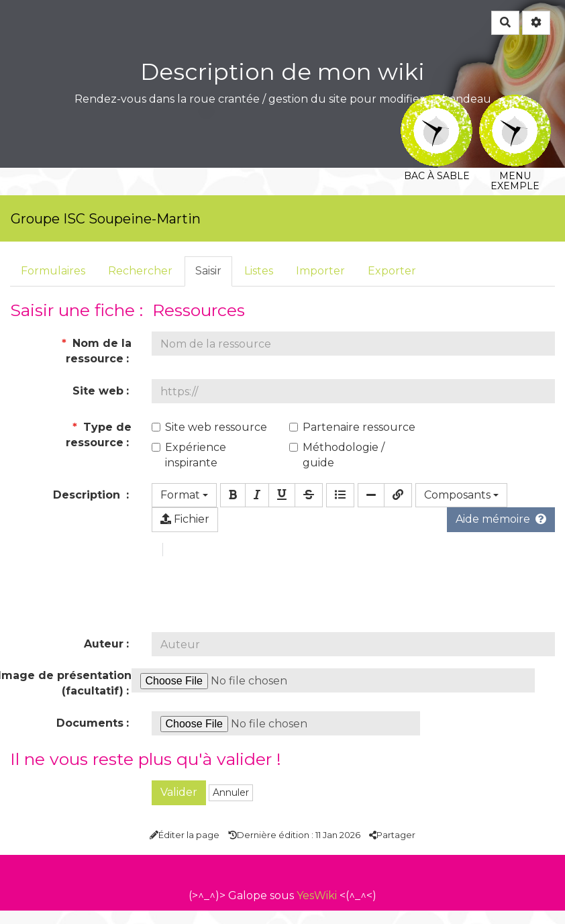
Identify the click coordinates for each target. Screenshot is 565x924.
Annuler (231, 806)
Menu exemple (515, 104)
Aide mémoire (501, 519)
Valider (179, 806)
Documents (90, 736)
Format (184, 495)
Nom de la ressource (97, 351)
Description (88, 495)
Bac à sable (436, 104)
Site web (98, 391)
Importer (320, 271)
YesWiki (317, 909)
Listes (259, 271)
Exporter (392, 271)
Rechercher (140, 271)
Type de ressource (99, 435)
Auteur (104, 657)
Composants (461, 495)
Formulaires (53, 271)
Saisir (208, 271)
